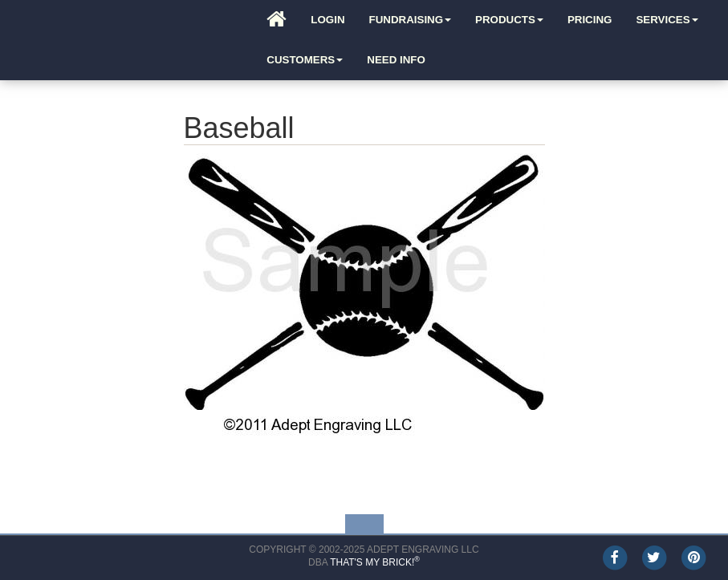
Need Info (396, 60)
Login (327, 20)
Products (509, 20)
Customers (305, 60)
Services (667, 20)
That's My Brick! (375, 562)
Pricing (590, 20)
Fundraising (411, 20)
